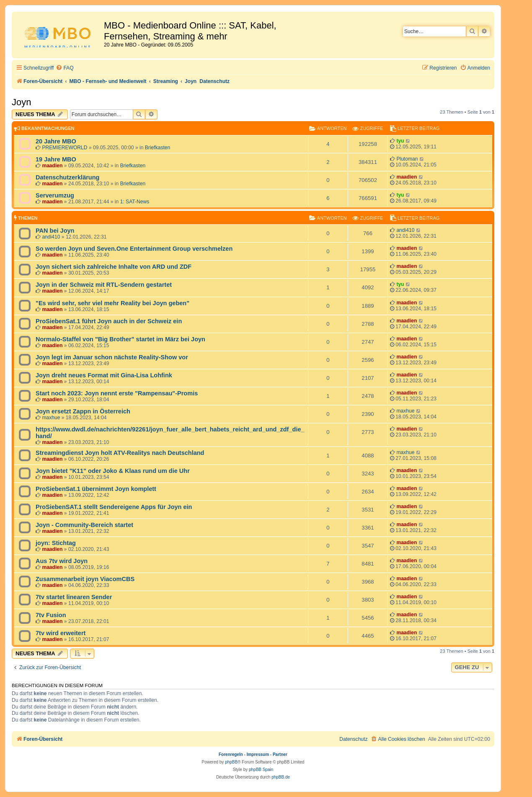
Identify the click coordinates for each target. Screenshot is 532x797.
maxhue (51, 418)
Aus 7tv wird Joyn (62, 561)
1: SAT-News (135, 202)
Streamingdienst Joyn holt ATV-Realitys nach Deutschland (120, 453)
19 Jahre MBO (56, 159)
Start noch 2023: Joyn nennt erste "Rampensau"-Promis (117, 393)
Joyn (21, 102)
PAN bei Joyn (55, 231)
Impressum (258, 754)
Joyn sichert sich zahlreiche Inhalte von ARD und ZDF (114, 267)
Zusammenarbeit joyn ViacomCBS (85, 579)
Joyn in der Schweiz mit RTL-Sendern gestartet (104, 285)
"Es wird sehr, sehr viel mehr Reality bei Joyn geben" (112, 303)
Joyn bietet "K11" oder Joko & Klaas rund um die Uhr (113, 471)
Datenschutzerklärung (67, 177)
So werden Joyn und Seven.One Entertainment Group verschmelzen (134, 249)
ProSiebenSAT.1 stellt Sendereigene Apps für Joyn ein (114, 507)
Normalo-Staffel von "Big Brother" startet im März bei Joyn (120, 339)
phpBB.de (281, 777)
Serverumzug (55, 195)
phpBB (231, 762)
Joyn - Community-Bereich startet (84, 525)
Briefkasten (158, 148)
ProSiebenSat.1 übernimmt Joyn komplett (96, 489)
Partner (280, 754)
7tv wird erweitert (61, 633)
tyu (400, 141)
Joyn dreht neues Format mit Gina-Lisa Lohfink (104, 375)
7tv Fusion (51, 615)
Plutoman (407, 159)
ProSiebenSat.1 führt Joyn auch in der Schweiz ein (109, 321)
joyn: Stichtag (56, 543)
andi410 (51, 237)
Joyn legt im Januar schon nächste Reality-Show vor (112, 357)
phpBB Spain (261, 770)
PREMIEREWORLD (65, 148)
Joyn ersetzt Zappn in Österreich (83, 411)
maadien (52, 166)
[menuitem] (65, 68)
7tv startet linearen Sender (74, 597)
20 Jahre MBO (56, 141)
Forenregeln (231, 754)
